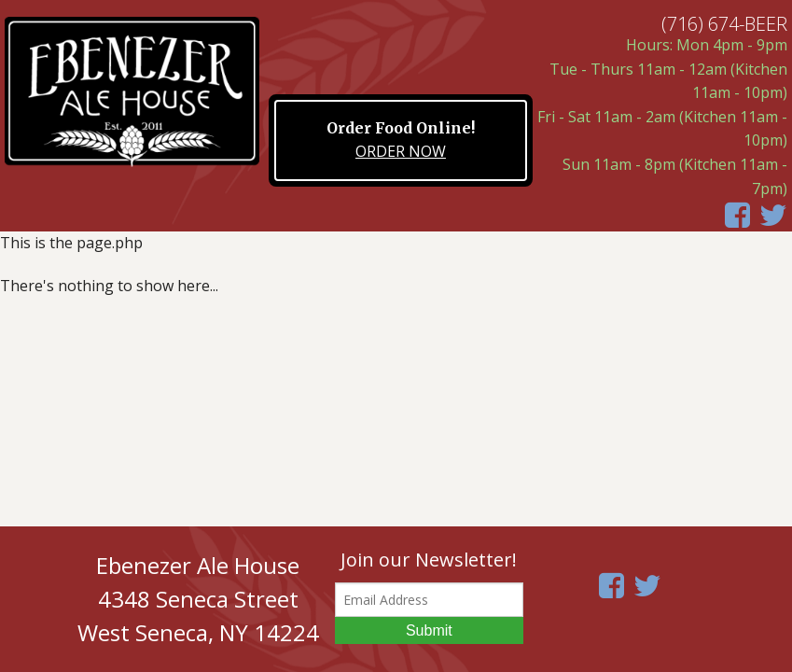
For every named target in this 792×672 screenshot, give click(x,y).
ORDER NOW (401, 151)
